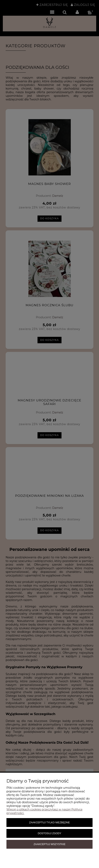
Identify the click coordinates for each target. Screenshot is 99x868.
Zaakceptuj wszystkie (49, 844)
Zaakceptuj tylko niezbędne (49, 823)
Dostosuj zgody (49, 833)
